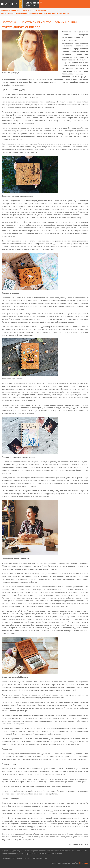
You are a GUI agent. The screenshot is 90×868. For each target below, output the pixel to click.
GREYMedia (84, 863)
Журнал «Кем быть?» (10, 10)
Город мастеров (39, 10)
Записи (26, 10)
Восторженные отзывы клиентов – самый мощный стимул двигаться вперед (35, 13)
